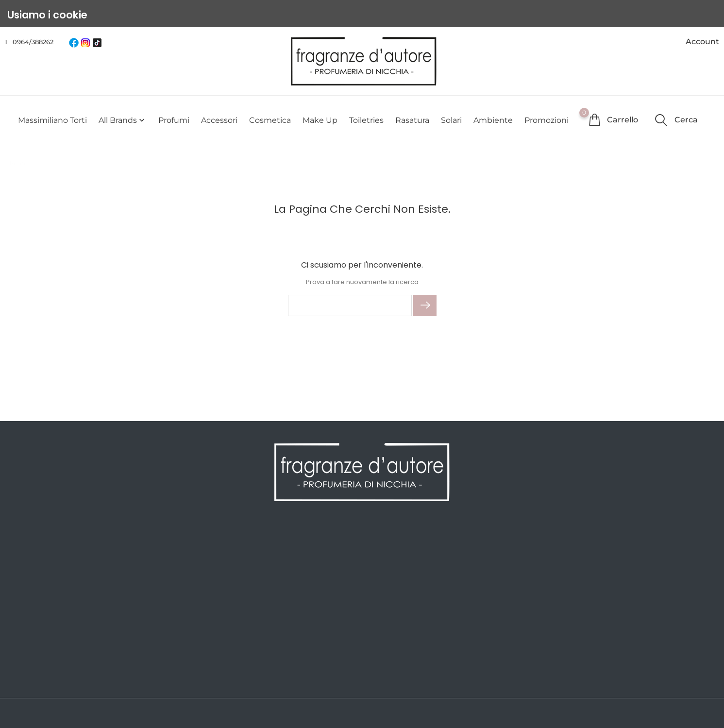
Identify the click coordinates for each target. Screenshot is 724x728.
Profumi (174, 120)
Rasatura (412, 120)
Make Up (320, 120)
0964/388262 (33, 42)
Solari (451, 120)
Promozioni (547, 120)
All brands (123, 120)
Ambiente (493, 120)
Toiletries (366, 120)
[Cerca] (350, 305)
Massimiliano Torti (52, 120)
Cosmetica (270, 120)
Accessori (219, 120)
